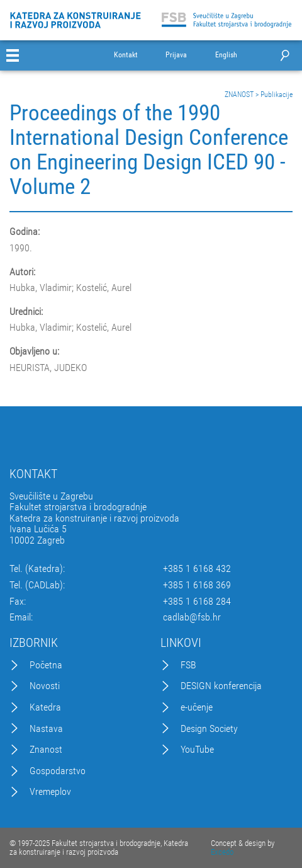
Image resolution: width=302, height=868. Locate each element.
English (226, 55)
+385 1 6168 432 (197, 569)
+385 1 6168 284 (197, 602)
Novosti (45, 686)
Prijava (176, 55)
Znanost (46, 750)
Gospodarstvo (58, 771)
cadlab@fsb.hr (192, 617)
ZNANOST (239, 94)
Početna (46, 665)
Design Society (209, 729)
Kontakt (126, 55)
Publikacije (277, 94)
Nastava (46, 729)
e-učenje (197, 707)
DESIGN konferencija (221, 686)
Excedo (222, 852)
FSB (188, 665)
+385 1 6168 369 (197, 585)
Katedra (45, 707)
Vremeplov (50, 792)
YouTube (197, 750)
